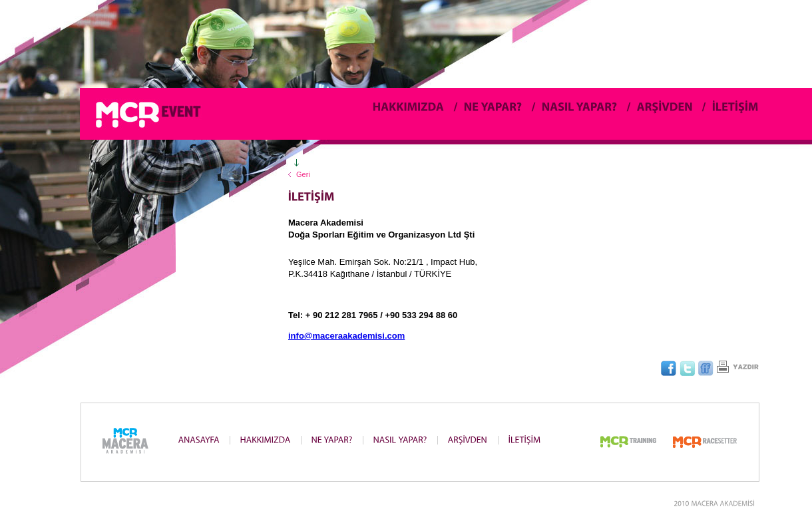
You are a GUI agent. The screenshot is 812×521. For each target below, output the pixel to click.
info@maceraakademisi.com (346, 336)
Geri (303, 174)
